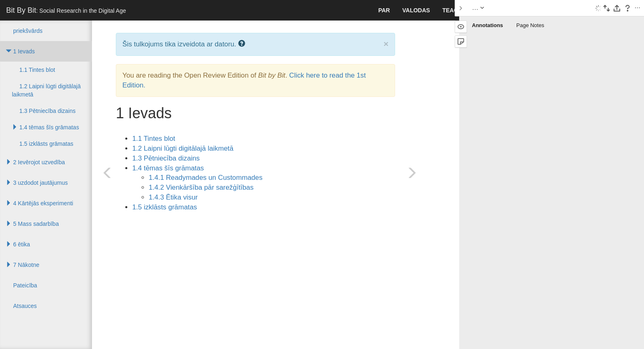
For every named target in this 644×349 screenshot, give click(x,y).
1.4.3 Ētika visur (173, 197)
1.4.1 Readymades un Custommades (206, 178)
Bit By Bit (66, 10)
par (384, 10)
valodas (416, 10)
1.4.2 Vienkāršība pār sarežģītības (201, 187)
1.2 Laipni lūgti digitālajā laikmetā (183, 148)
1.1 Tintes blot (154, 139)
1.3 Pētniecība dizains (166, 158)
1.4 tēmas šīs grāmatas (168, 168)
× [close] (386, 44)
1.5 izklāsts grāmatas (165, 207)
